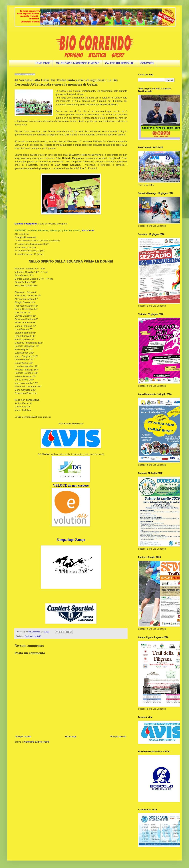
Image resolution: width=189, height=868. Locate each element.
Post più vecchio (118, 737)
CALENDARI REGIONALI (120, 63)
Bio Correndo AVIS (33, 636)
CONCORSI (147, 63)
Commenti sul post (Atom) (37, 742)
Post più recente (23, 737)
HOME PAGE (42, 63)
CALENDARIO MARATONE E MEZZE (78, 63)
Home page (71, 737)
